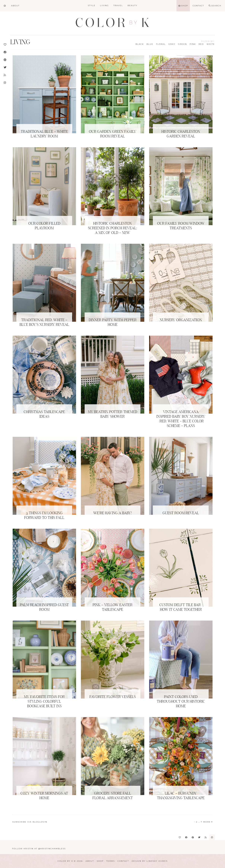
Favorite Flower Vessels (113, 697)
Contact (123, 861)
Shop (100, 861)
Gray (172, 44)
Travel (118, 5)
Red (201, 44)
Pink (193, 44)
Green (183, 44)
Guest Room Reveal (181, 513)
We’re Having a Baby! (112, 513)
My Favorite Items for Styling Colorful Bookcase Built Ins (44, 702)
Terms (111, 861)
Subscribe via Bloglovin (30, 822)
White (211, 44)
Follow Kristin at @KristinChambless (39, 849)
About (90, 861)
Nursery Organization (181, 320)
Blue (150, 44)
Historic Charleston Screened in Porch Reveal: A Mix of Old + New (112, 228)
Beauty (132, 5)
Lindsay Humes (157, 861)
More (208, 822)
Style (92, 5)
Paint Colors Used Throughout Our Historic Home (181, 702)
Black (140, 44)
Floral (161, 44)
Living (104, 5)
